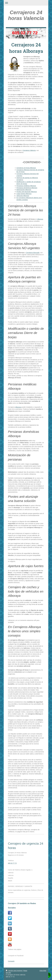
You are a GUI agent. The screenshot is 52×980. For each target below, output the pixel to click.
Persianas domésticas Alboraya (27, 188)
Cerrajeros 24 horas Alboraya (26, 168)
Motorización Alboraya (24, 190)
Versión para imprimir (14, 971)
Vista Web (43, 971)
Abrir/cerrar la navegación (26, 3)
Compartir (11, 959)
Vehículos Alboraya (23, 196)
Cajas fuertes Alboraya (24, 194)
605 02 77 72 (12, 863)
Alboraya (40, 219)
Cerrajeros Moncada (33, 253)
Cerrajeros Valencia (29, 150)
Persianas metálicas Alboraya (26, 186)
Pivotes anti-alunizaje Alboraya (27, 192)
